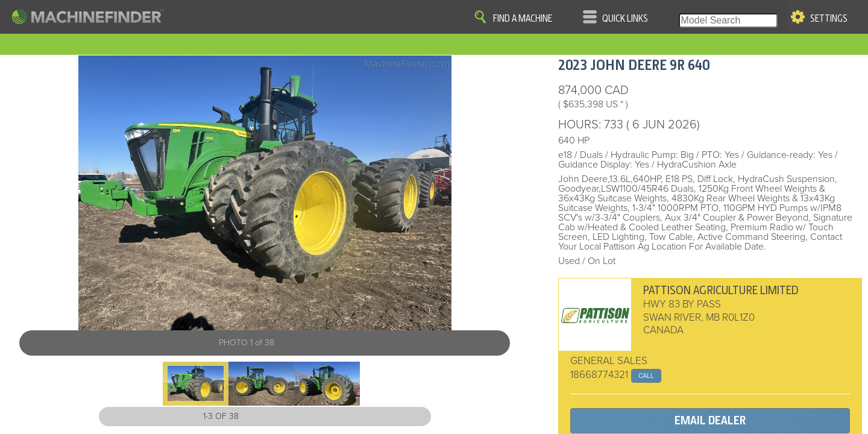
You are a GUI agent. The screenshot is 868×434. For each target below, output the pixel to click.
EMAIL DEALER (710, 420)
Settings (829, 19)
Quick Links (625, 19)
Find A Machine (523, 19)
